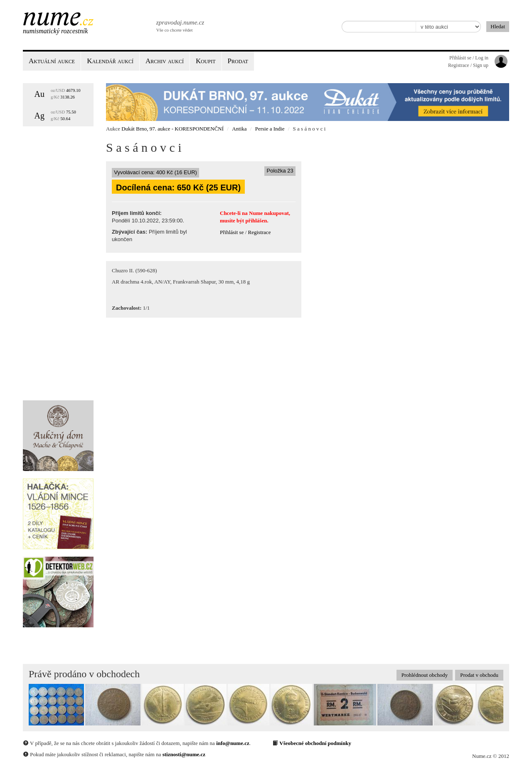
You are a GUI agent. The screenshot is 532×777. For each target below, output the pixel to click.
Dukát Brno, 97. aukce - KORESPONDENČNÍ (172, 129)
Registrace (260, 232)
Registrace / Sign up (468, 65)
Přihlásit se (232, 232)
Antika (239, 129)
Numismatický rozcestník (55, 31)
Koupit (206, 61)
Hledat (498, 26)
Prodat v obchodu (479, 675)
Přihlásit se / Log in (469, 58)
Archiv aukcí (165, 61)
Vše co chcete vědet (180, 25)
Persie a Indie (270, 129)
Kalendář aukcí (110, 61)
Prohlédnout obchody (425, 675)
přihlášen (256, 221)
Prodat (238, 61)
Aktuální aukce (52, 61)
